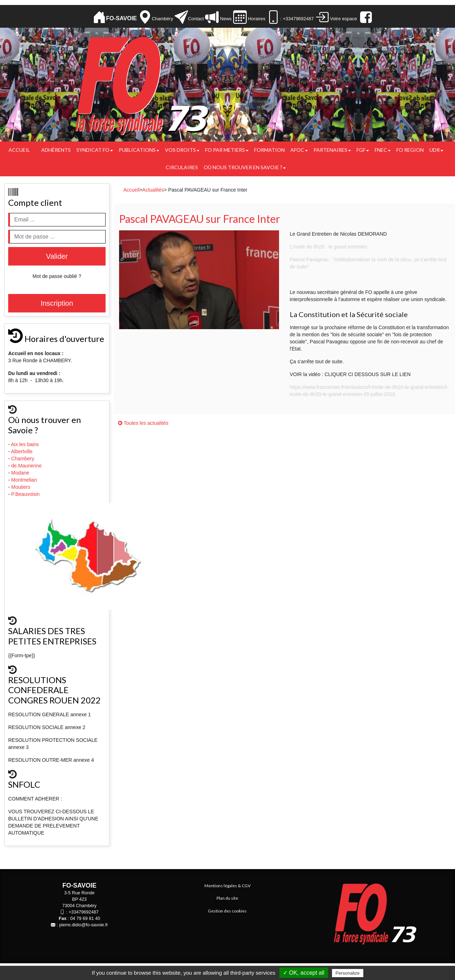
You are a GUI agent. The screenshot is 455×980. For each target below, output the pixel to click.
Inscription (57, 303)
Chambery (23, 459)
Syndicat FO (95, 150)
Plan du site (227, 898)
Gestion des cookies (227, 911)
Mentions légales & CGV (227, 886)
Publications (139, 150)
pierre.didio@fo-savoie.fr (83, 925)
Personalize (348, 973)
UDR (436, 150)
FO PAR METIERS (227, 150)
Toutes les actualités (143, 423)
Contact (196, 19)
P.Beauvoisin (26, 494)
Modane (20, 473)
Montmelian (25, 480)
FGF (363, 150)
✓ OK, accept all (304, 973)
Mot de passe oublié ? (57, 276)
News (225, 19)
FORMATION (269, 150)
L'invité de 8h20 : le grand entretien (328, 247)
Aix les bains (26, 444)
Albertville (23, 451)
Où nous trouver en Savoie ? (245, 167)
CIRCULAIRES (182, 167)
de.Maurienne (27, 466)
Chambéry (162, 19)
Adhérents (56, 150)
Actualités (153, 190)
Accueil (19, 150)
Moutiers (22, 487)
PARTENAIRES (332, 150)
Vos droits (182, 150)
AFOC (299, 150)
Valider (57, 256)
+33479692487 (84, 912)
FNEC (383, 150)
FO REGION (410, 150)
